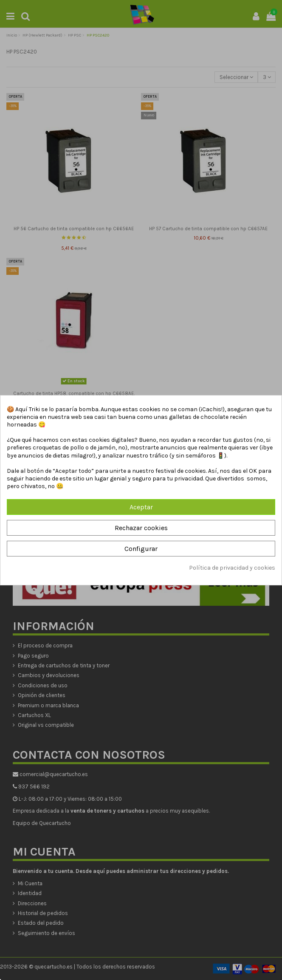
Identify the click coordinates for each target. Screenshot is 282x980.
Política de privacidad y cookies (232, 568)
